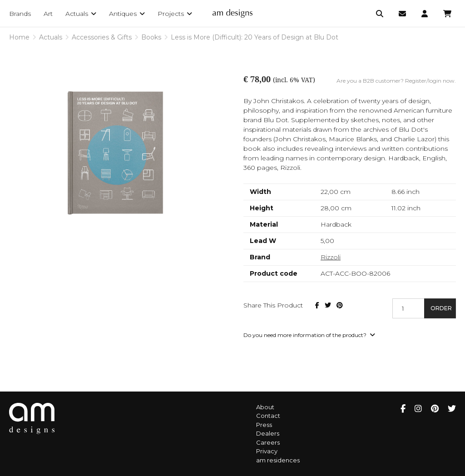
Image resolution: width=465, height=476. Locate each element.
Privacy (267, 451)
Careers (268, 442)
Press (264, 425)
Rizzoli (331, 257)
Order (441, 308)
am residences (278, 460)
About (265, 407)
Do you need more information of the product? (309, 335)
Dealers (268, 433)
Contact (268, 416)
